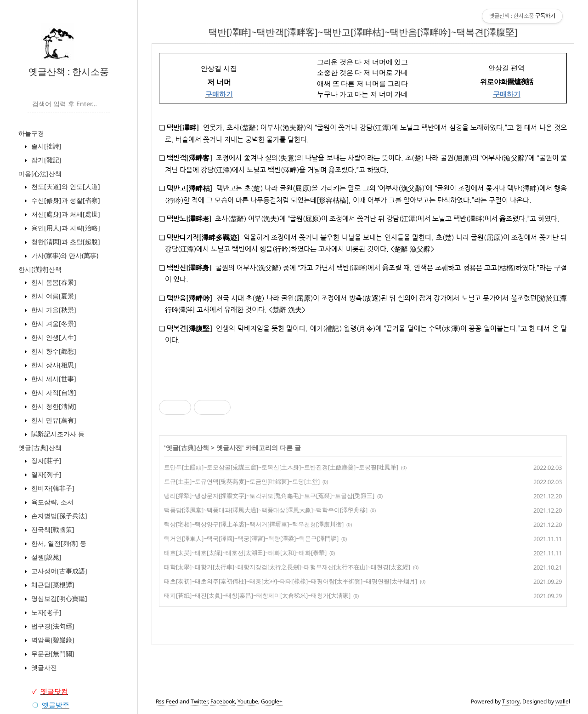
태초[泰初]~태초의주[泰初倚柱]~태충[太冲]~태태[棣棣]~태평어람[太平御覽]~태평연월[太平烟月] (291, 581)
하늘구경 (31, 133)
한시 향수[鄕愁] (53, 351)
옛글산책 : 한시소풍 (69, 71)
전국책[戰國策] (52, 529)
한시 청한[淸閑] (53, 406)
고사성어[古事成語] (58, 571)
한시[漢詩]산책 (40, 269)
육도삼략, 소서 (51, 502)
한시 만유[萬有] (53, 420)
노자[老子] (45, 612)
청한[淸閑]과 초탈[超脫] (65, 242)
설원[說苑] (45, 557)
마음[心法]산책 (40, 174)
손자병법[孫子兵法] (58, 516)
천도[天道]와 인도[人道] (65, 186)
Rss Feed (167, 701)
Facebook (223, 701)
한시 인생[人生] (53, 337)
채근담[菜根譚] (52, 585)
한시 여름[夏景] (53, 296)
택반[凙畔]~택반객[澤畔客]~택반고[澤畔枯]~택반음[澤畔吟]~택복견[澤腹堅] (363, 32)
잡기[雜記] (45, 160)
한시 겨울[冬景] (53, 323)
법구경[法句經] (52, 626)
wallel (563, 701)
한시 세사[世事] (53, 379)
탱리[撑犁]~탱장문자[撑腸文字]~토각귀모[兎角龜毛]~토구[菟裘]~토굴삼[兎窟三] (269, 496)
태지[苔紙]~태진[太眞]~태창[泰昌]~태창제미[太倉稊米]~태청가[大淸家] (257, 595)
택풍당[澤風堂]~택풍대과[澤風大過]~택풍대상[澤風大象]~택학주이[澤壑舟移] (266, 510)
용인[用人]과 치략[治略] (65, 228)
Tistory (511, 701)
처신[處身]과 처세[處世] (65, 214)
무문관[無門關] (52, 654)
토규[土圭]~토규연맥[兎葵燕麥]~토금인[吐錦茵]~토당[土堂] (242, 481)
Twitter (199, 701)
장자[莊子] (45, 460)
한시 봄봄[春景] (53, 282)
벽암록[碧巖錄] (52, 640)
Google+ (272, 701)
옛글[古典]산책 (40, 448)
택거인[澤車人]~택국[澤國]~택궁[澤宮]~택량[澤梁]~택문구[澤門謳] (251, 538)
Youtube (248, 701)
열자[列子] (45, 474)
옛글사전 (43, 667)
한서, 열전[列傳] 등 (58, 543)
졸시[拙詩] (45, 146)
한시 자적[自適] (53, 392)
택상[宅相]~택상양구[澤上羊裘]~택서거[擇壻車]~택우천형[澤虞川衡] (254, 524)
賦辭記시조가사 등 (57, 434)
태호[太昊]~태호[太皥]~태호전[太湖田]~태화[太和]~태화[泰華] (245, 553)
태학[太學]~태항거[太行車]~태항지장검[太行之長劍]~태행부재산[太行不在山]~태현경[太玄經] (287, 567)
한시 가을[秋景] (53, 310)
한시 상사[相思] (53, 365)
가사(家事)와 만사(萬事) (64, 255)
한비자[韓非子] (52, 488)
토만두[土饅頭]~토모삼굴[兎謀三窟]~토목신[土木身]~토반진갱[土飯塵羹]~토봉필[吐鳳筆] (281, 467)
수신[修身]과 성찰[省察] (65, 200)
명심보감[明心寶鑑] (58, 598)
